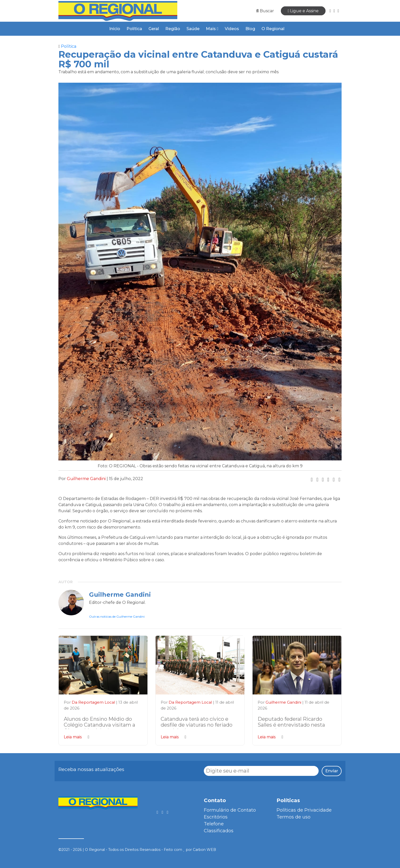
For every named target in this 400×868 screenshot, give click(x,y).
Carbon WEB (204, 850)
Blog (250, 29)
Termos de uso (293, 817)
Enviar (332, 771)
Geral (154, 29)
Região (173, 29)
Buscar (265, 11)
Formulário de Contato (230, 810)
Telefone (214, 824)
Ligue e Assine (303, 11)
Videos (232, 29)
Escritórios (216, 817)
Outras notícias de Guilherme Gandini (117, 616)
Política (134, 29)
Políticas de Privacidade (304, 810)
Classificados (219, 831)
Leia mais (77, 737)
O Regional (273, 29)
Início (115, 29)
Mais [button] (212, 29)
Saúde (193, 29)
